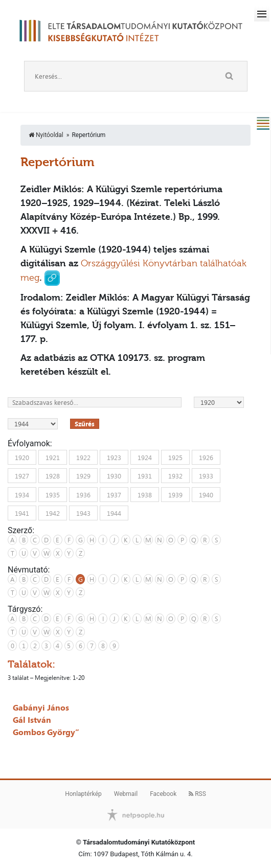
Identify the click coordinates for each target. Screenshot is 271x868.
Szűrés (85, 424)
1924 (145, 457)
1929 (83, 476)
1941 (22, 513)
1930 (114, 476)
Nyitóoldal (46, 135)
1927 (22, 476)
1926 (206, 457)
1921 (53, 457)
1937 (114, 494)
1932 (175, 476)
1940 (206, 494)
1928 (53, 476)
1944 (114, 513)
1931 (145, 476)
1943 (83, 513)
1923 (114, 457)
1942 (53, 513)
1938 (145, 494)
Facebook (163, 794)
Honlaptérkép (83, 794)
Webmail (126, 794)
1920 (22, 457)
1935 (53, 494)
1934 (22, 494)
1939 (175, 494)
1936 (83, 494)
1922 (83, 457)
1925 (175, 457)
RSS (197, 794)
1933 (206, 476)
